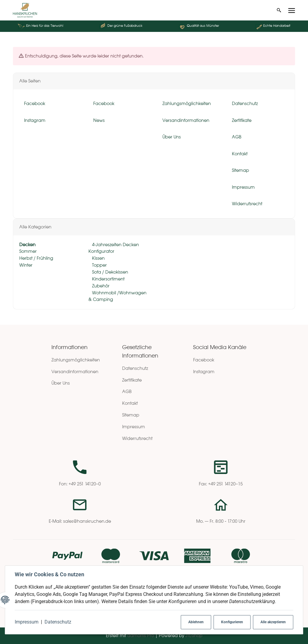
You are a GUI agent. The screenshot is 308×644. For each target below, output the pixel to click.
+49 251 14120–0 (85, 484)
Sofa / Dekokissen (109, 272)
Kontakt (130, 403)
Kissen (98, 258)
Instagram (204, 372)
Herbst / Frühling (36, 258)
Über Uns (61, 383)
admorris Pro (141, 635)
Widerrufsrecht (137, 438)
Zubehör (100, 286)
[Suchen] (279, 10)
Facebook (204, 360)
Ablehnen (196, 622)
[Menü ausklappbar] (292, 10)
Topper (99, 265)
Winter (26, 265)
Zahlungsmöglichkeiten (76, 360)
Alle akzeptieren (273, 622)
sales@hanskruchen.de (87, 521)
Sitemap (131, 415)
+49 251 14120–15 (225, 484)
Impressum (27, 622)
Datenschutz (58, 622)
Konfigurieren (232, 622)
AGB (127, 391)
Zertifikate (132, 380)
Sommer (28, 251)
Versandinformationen (75, 372)
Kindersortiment (108, 279)
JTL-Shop (194, 635)
